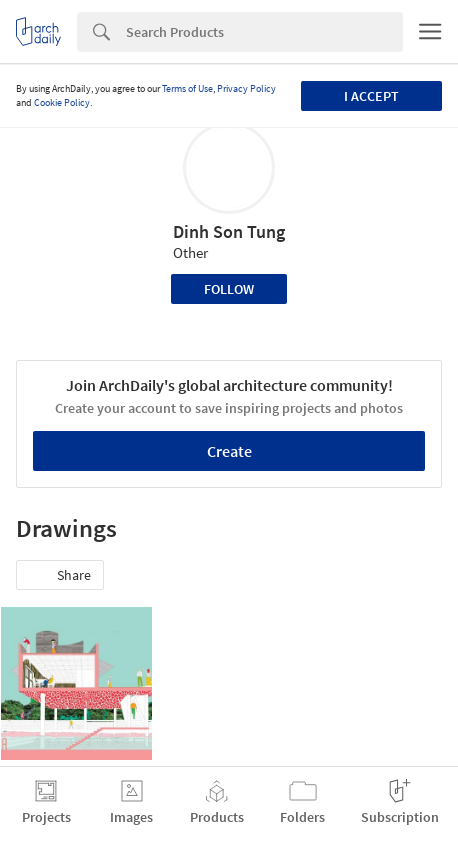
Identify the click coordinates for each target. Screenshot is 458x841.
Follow (229, 289)
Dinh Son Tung (229, 231)
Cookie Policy (62, 102)
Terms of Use (187, 88)
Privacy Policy (246, 88)
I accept (371, 96)
